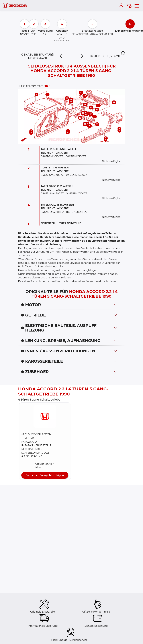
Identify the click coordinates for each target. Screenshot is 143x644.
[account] (122, 5)
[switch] (47, 86)
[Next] (80, 56)
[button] (123, 53)
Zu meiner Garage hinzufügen (45, 475)
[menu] (137, 5)
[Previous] (63, 56)
